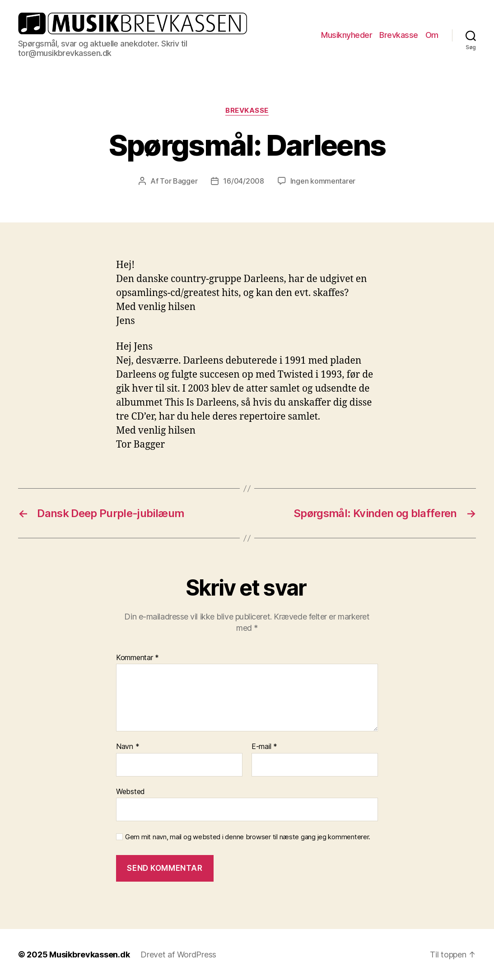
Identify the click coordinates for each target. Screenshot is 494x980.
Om (432, 35)
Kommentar (137, 658)
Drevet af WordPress (178, 955)
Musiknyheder (347, 35)
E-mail (264, 747)
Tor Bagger (179, 181)
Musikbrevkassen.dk (89, 955)
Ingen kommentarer (323, 181)
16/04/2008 (243, 181)
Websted (130, 791)
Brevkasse (399, 35)
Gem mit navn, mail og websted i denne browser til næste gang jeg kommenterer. (248, 837)
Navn (128, 747)
